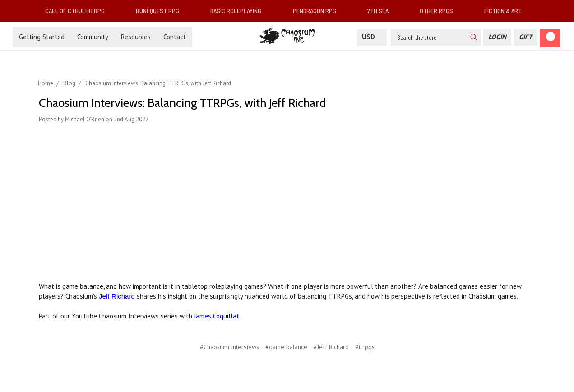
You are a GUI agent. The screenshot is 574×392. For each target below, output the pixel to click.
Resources (136, 37)
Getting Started (42, 37)
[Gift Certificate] (526, 37)
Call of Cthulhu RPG (79, 11)
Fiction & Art (507, 11)
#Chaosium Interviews (229, 347)
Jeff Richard (117, 296)
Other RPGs (440, 11)
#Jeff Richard (331, 347)
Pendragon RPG (318, 11)
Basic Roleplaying (239, 11)
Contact (175, 37)
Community (93, 37)
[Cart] (550, 38)
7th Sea (382, 11)
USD (372, 37)
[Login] (497, 37)
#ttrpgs (365, 347)
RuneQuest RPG (161, 11)
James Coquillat (217, 316)
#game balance (286, 347)
